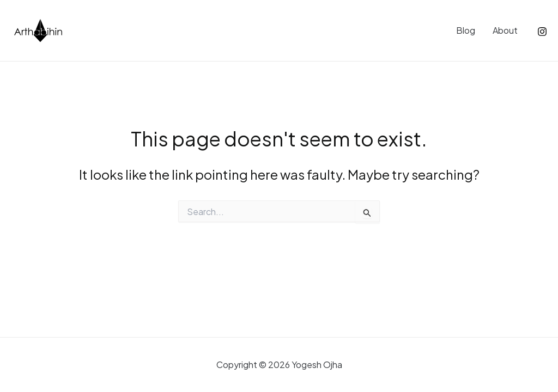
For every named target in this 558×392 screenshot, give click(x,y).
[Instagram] (542, 32)
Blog (466, 30)
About (505, 30)
